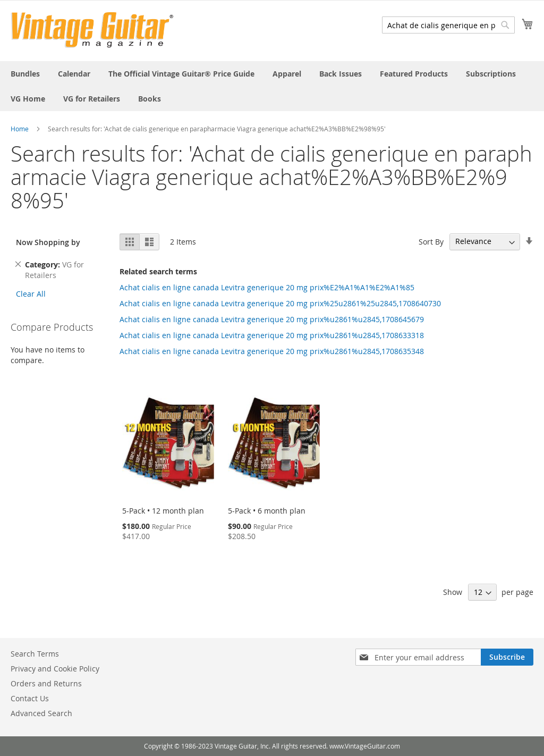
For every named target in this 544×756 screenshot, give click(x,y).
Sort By (431, 241)
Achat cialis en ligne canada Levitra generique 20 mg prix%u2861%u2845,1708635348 (272, 351)
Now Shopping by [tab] (48, 242)
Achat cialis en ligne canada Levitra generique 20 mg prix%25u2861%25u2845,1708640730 (280, 303)
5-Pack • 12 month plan (163, 511)
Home (20, 129)
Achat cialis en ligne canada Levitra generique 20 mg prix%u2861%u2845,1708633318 (272, 335)
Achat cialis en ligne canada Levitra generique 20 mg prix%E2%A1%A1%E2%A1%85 (267, 287)
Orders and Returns (46, 683)
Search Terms (35, 654)
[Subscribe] (507, 657)
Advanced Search (41, 713)
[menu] (272, 86)
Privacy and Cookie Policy (55, 669)
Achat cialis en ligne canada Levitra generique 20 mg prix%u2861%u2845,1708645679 (272, 319)
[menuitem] (25, 74)
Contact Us (30, 698)
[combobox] (448, 25)
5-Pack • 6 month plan (267, 511)
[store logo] (92, 30)
